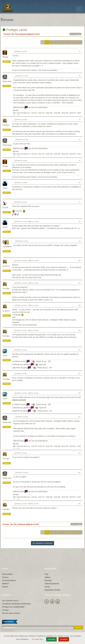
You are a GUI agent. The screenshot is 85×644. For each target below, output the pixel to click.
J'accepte (51, 639)
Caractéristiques (9, 580)
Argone (5, 57)
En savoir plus (38, 639)
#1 (80, 51)
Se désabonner (8, 631)
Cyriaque (6, 289)
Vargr (5, 188)
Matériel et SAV (33, 34)
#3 (80, 120)
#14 (79, 350)
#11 (79, 283)
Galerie (5, 587)
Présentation (7, 574)
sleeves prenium (19, 400)
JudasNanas (7, 247)
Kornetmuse (7, 81)
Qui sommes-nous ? (11, 601)
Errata (47, 587)
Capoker (6, 125)
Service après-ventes (11, 613)
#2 (80, 76)
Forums (7, 34)
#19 (79, 472)
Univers (5, 577)
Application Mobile (52, 590)
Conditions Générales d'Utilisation (16, 604)
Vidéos (48, 577)
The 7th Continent (19, 34)
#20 (79, 504)
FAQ (46, 574)
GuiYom (5, 208)
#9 (80, 241)
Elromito (6, 266)
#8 (80, 222)
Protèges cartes (15, 30)
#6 (80, 182)
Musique (48, 580)
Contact (5, 610)
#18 (79, 453)
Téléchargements (52, 584)
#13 (79, 330)
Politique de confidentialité (13, 607)
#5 (80, 161)
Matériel (5, 584)
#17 (79, 417)
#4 (80, 139)
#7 (80, 202)
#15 (79, 374)
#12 (79, 305)
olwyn (5, 356)
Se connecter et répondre (42, 543)
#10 (79, 261)
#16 (79, 393)
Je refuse (64, 639)
